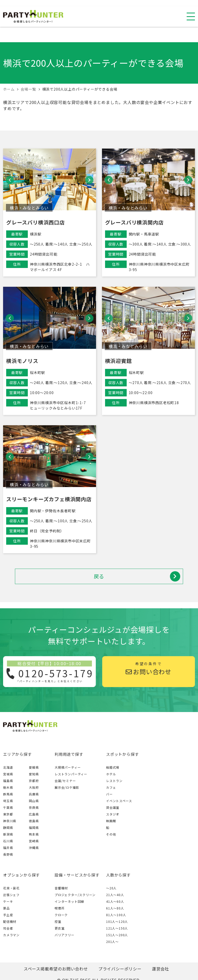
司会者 (8, 928)
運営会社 (161, 969)
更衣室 (59, 928)
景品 (6, 908)
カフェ (111, 787)
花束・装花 (11, 888)
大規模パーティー (68, 767)
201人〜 (112, 942)
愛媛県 (34, 767)
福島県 (8, 781)
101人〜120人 (117, 921)
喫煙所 (59, 908)
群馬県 (8, 794)
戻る (137, 576)
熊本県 (34, 834)
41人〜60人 (115, 901)
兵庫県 (34, 794)
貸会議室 (113, 807)
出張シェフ (11, 895)
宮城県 (8, 774)
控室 (58, 921)
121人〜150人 (117, 928)
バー (109, 794)
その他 (111, 834)
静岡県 (8, 827)
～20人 (111, 888)
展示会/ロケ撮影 (67, 787)
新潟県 (8, 834)
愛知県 (34, 774)
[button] (10, 180)
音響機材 (61, 888)
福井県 (8, 848)
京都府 (34, 781)
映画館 (111, 821)
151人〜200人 (117, 935)
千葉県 (8, 807)
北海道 (8, 767)
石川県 (8, 841)
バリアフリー (64, 935)
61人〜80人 (115, 908)
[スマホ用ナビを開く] (191, 16)
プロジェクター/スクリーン (75, 895)
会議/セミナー (65, 781)
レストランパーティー (71, 774)
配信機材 (10, 921)
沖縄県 (34, 848)
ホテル (111, 774)
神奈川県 (10, 821)
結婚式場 (113, 767)
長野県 (8, 854)
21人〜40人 (115, 895)
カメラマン (11, 935)
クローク (61, 915)
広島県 (34, 814)
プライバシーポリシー (120, 969)
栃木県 (8, 787)
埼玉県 (8, 801)
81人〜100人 (116, 915)
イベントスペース (119, 801)
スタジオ (113, 814)
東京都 (8, 814)
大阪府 (34, 787)
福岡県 (34, 827)
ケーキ (8, 901)
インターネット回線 (69, 901)
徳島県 (34, 821)
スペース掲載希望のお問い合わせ (56, 969)
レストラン (114, 781)
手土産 (8, 915)
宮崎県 (34, 841)
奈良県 (34, 807)
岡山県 (34, 801)
